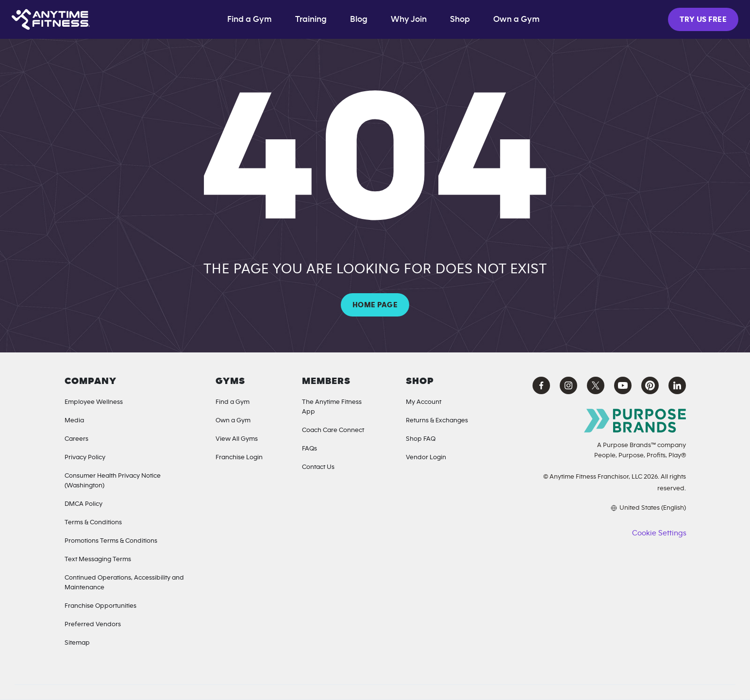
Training (311, 19)
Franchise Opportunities (100, 606)
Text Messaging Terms (98, 559)
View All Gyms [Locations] (237, 439)
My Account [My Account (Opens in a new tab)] (424, 402)
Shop (460, 19)
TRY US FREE (703, 19)
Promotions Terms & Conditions (111, 541)
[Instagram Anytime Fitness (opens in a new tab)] (568, 385)
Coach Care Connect (333, 430)
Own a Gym (233, 420)
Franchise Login (239, 457)
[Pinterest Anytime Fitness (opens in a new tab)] (650, 385)
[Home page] (51, 19)
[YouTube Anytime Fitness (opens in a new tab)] (623, 385)
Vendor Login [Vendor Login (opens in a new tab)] (426, 457)
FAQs (309, 449)
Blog (359, 19)
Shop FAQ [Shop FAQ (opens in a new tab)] (421, 439)
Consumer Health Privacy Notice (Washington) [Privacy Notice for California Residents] (113, 481)
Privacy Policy (85, 457)
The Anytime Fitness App (332, 407)
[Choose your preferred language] (607, 508)
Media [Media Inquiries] (74, 420)
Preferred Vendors (93, 624)
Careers (76, 439)
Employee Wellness (94, 402)
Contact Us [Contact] (318, 467)
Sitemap (77, 643)
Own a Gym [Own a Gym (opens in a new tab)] (517, 19)
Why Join (409, 19)
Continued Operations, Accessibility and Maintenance (124, 583)
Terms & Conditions (93, 522)
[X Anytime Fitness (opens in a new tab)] (596, 385)
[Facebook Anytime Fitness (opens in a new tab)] (541, 385)
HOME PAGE (375, 305)
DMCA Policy (83, 504)
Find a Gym (250, 19)
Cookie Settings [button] (659, 533)
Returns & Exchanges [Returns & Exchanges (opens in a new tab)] (437, 420)
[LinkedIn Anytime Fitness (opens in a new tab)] (677, 385)
